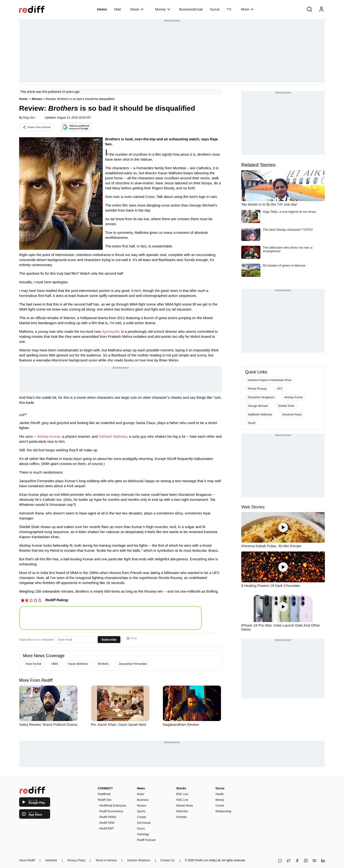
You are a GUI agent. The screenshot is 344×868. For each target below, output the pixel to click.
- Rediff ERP (106, 829)
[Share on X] (289, 861)
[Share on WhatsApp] (280, 861)
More (247, 9)
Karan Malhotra (78, 664)
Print (132, 638)
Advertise (51, 860)
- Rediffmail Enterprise (112, 806)
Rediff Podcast (146, 840)
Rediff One (105, 800)
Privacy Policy (76, 860)
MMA (55, 664)
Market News (185, 806)
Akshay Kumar (49, 436)
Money (163, 9)
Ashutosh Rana (292, 415)
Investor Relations (139, 860)
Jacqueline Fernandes (133, 664)
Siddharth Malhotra (260, 415)
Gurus (215, 9)
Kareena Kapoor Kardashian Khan (270, 380)
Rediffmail (104, 794)
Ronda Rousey (257, 389)
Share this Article (37, 127)
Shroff (252, 423)
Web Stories (253, 507)
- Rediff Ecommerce (110, 811)
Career (220, 806)
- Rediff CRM (106, 823)
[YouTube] (314, 861)
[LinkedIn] (323, 861)
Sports (141, 811)
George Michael (258, 406)
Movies (37, 99)
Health (220, 794)
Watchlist (182, 811)
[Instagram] (306, 861)
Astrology (143, 834)
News (137, 9)
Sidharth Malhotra (113, 436)
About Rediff (27, 860)
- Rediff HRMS (107, 817)
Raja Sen (29, 118)
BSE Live (182, 794)
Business (143, 800)
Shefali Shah (286, 406)
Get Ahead (144, 823)
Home (102, 9)
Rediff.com (202, 860)
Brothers (103, 664)
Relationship (223, 811)
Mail (118, 9)
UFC (280, 389)
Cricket (142, 817)
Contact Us (168, 860)
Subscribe (109, 640)
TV (229, 9)
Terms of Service (106, 860)
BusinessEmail (191, 9)
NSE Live (182, 800)
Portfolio (182, 817)
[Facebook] (297, 861)
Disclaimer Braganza (261, 397)
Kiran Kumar (34, 664)
